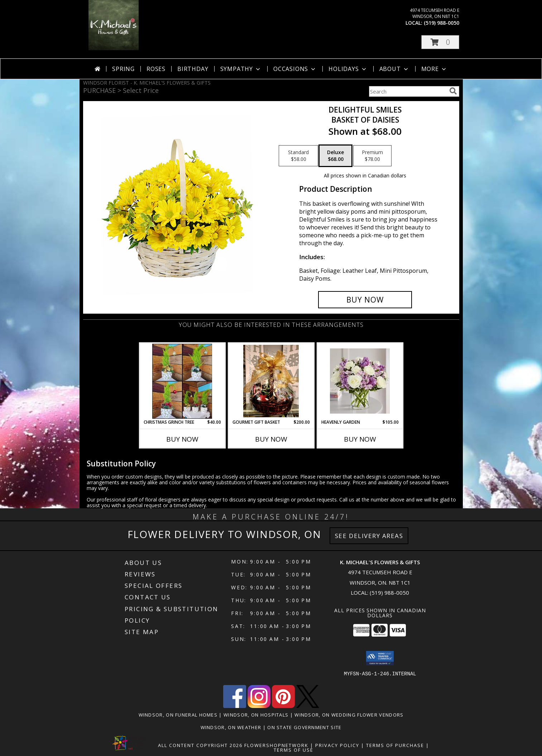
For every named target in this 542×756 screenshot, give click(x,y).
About (394, 69)
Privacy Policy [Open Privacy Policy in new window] (337, 745)
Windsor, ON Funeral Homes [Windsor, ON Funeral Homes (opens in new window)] (178, 715)
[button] (440, 42)
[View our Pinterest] (283, 706)
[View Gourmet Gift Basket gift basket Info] (271, 381)
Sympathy (241, 69)
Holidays (348, 69)
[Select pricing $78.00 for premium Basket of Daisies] (372, 156)
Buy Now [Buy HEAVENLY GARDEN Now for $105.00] (360, 439)
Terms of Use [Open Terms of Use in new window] (294, 750)
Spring (123, 69)
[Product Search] (408, 91)
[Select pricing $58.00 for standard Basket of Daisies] (298, 156)
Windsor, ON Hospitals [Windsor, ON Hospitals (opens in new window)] (256, 715)
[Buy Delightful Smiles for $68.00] (365, 300)
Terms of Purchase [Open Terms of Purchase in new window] (395, 745)
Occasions (295, 69)
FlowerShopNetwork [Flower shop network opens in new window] (276, 745)
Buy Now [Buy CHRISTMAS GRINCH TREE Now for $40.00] (182, 439)
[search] (453, 91)
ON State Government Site (304, 727)
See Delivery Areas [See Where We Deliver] (369, 536)
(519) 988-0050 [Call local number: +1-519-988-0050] (442, 23)
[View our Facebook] (235, 706)
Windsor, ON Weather (231, 727)
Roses (156, 69)
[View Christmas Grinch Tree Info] (182, 381)
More (434, 69)
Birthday (193, 69)
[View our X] (308, 706)
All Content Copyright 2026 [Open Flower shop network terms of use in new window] (200, 745)
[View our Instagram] (259, 706)
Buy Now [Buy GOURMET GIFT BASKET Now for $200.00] (271, 439)
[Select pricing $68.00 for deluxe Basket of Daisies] (335, 156)
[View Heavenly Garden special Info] (360, 381)
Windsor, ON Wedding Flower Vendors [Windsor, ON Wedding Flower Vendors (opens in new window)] (349, 715)
